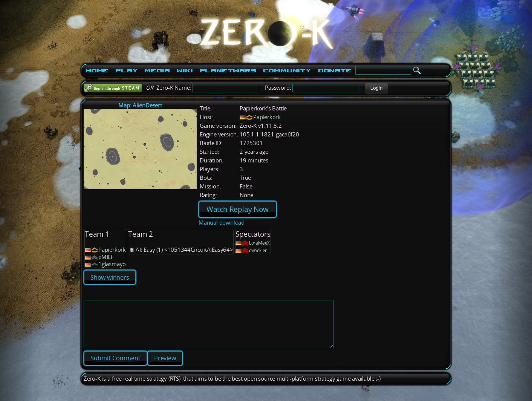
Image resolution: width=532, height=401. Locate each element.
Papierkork (267, 117)
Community (287, 70)
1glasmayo (112, 264)
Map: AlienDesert (140, 105)
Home (97, 70)
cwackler (258, 250)
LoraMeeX (259, 243)
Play (126, 70)
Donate (335, 70)
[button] (376, 88)
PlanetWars (228, 70)
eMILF (106, 257)
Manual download (222, 223)
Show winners (110, 277)
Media (157, 70)
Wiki (184, 70)
